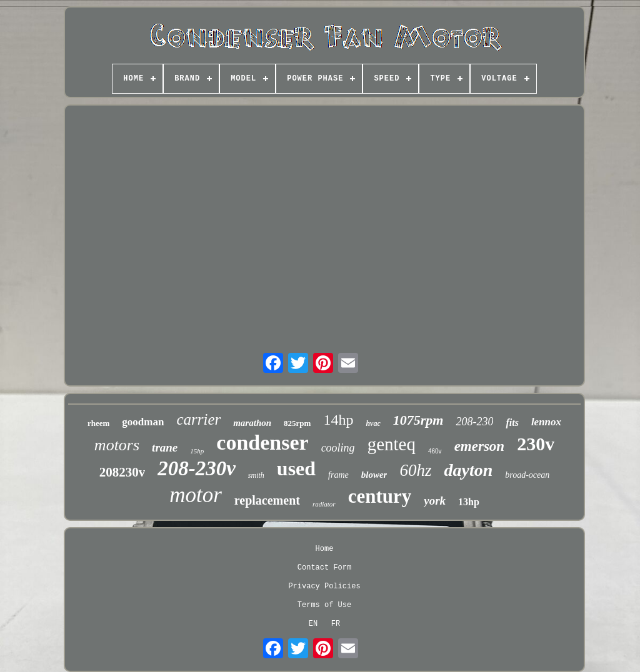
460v (435, 451)
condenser (262, 442)
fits (512, 422)
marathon (252, 423)
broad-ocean (527, 475)
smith (256, 475)
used (296, 468)
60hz (415, 470)
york (435, 501)
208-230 (474, 422)
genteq (392, 444)
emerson (480, 446)
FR (336, 624)
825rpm (297, 423)
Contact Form (324, 568)
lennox (546, 422)
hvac (373, 423)
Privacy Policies (324, 586)
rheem (98, 423)
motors (117, 445)
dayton (468, 470)
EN (313, 624)
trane (165, 447)
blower (374, 475)
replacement (267, 500)
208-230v (197, 468)
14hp (338, 420)
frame (338, 475)
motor (196, 495)
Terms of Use (324, 605)
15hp (197, 451)
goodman (143, 422)
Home (325, 549)
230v (536, 444)
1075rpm (418, 420)
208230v (122, 472)
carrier (198, 419)
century (380, 496)
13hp (469, 502)
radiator (324, 504)
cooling (338, 448)
